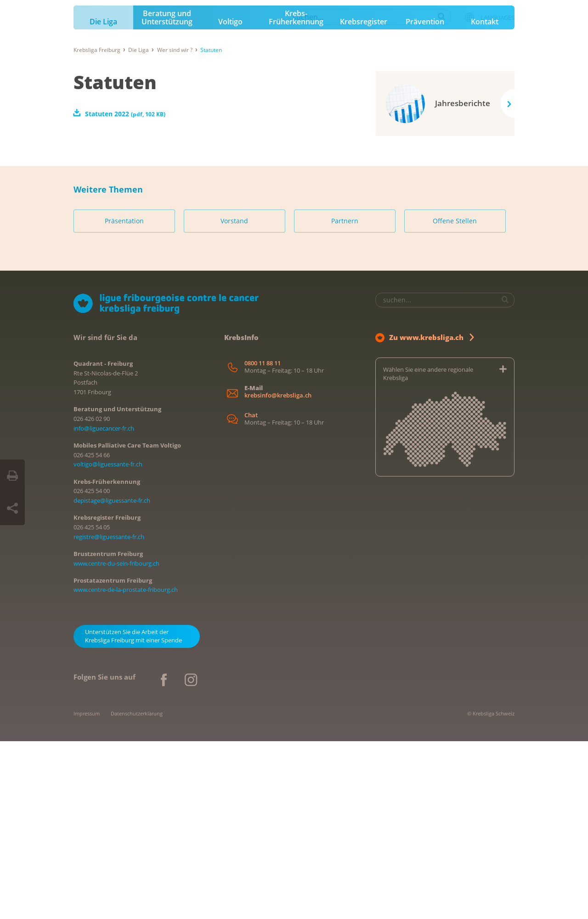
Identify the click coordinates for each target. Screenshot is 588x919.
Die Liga (103, 200)
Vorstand (234, 399)
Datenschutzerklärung (137, 891)
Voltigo (230, 200)
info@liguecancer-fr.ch (104, 606)
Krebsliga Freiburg (97, 228)
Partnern (345, 399)
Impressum (87, 891)
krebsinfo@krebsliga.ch (278, 573)
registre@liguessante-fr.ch (109, 715)
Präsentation (124, 399)
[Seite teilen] (12, 509)
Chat (251, 593)
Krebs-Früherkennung (296, 196)
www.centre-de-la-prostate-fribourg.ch (126, 768)
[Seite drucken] (12, 476)
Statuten (115, 260)
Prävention (425, 200)
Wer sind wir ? (175, 228)
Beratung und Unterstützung (167, 196)
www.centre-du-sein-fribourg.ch (116, 741)
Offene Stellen (455, 399)
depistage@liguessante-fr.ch (112, 679)
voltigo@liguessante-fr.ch (108, 642)
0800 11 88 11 (263, 541)
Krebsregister (364, 200)
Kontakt (485, 200)
